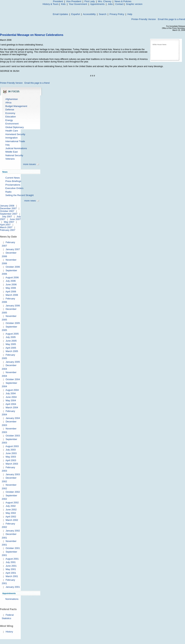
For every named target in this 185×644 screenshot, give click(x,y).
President (58, 1)
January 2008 (7, 206)
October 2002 (13, 492)
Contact (119, 4)
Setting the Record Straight (20, 195)
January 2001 (13, 587)
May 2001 (11, 569)
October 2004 (13, 379)
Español (76, 14)
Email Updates (60, 14)
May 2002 (11, 513)
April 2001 (11, 573)
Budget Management (16, 106)
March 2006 (12, 295)
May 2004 (11, 400)
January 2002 (13, 531)
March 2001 (12, 576)
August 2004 (12, 390)
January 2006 (13, 306)
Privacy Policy (117, 14)
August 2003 (12, 446)
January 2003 (13, 474)
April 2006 (11, 292)
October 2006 (13, 267)
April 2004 (11, 404)
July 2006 (11, 281)
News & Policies (123, 1)
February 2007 (8, 230)
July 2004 (11, 393)
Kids (63, 4)
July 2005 (11, 337)
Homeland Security (15, 134)
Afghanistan (12, 99)
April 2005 (11, 348)
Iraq (7, 145)
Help (130, 14)
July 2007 (7, 217)
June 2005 (11, 341)
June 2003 (11, 453)
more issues (29, 164)
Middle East (12, 152)
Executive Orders (14, 188)
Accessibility (89, 14)
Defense (10, 110)
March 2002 (12, 520)
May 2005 (11, 344)
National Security (14, 155)
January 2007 (13, 249)
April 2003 (11, 460)
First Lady (90, 1)
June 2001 (11, 566)
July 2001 (11, 562)
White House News (159, 45)
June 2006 (11, 284)
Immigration (12, 138)
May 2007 (9, 222)
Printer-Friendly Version (144, 19)
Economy (10, 113)
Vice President (74, 1)
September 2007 (9, 214)
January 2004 (13, 418)
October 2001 (13, 548)
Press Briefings (13, 181)
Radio (8, 192)
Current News (13, 178)
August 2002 (12, 503)
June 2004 (11, 397)
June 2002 (11, 510)
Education (11, 117)
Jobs (110, 4)
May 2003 (11, 457)
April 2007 (5, 225)
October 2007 (7, 211)
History (9, 632)
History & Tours (51, 4)
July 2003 (11, 450)
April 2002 (11, 517)
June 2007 (15, 219)
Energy (9, 120)
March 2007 (6, 227)
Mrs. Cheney (105, 1)
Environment (12, 124)
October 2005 (13, 323)
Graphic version (134, 4)
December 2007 (8, 208)
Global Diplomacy (15, 127)
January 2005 (13, 362)
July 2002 (11, 506)
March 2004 (12, 407)
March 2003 (12, 464)
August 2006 (12, 277)
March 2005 (12, 351)
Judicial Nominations (16, 148)
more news (30, 201)
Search (103, 14)
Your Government (78, 4)
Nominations (12, 599)
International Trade (15, 141)
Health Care (12, 131)
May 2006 (11, 288)
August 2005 (12, 334)
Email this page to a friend (171, 19)
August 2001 (12, 559)
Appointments (97, 4)
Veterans (10, 159)
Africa (8, 103)
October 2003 (13, 436)
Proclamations (13, 185)
